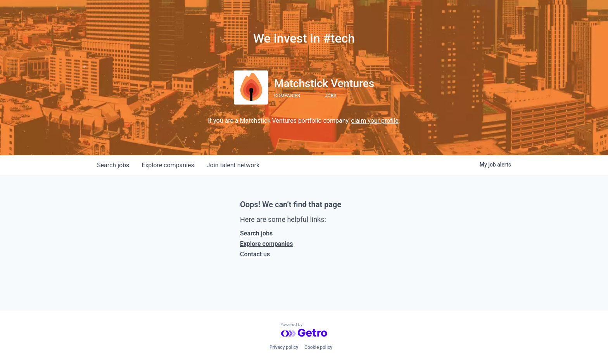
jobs (113, 165)
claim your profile (375, 121)
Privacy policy (284, 347)
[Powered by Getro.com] (304, 330)
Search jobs (256, 233)
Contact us (255, 254)
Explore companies (266, 244)
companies (168, 165)
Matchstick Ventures (324, 83)
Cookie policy (318, 347)
